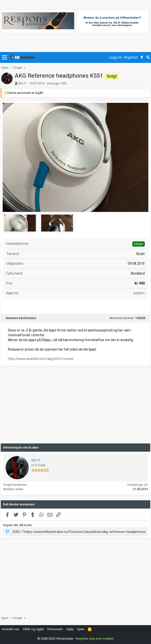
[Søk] (148, 58)
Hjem (81, 628)
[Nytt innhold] (142, 58)
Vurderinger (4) (137, 485)
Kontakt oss (11, 628)
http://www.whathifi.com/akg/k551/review (41, 359)
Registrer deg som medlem (95, 638)
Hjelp (70, 628)
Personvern (55, 628)
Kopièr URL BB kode (17, 525)
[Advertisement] (75, 405)
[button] (4, 58)
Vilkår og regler (33, 628)
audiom (139, 293)
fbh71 (22, 83)
